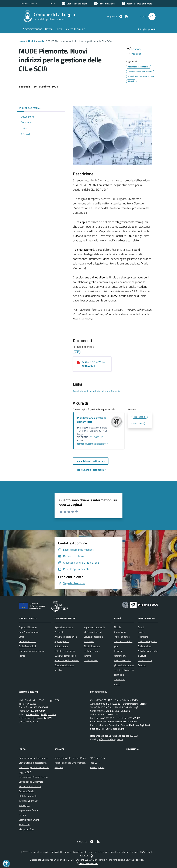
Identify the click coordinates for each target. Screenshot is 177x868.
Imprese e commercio (94, 627)
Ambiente (59, 632)
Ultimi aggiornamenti (29, 820)
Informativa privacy (28, 801)
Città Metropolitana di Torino (49, 19)
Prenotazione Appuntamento (33, 777)
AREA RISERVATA (87, 863)
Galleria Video (145, 646)
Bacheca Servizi (27, 791)
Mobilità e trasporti (93, 632)
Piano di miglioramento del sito (34, 767)
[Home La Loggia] (50, 16)
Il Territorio (143, 637)
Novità (32, 41)
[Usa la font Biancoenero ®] (74, 4)
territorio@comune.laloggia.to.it (93, 444)
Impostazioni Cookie (29, 810)
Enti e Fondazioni (27, 646)
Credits (22, 815)
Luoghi (141, 632)
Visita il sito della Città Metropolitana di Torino (77, 763)
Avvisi (41, 41)
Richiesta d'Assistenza (30, 786)
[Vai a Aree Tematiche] (104, 4)
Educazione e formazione (67, 660)
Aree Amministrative (29, 632)
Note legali (24, 805)
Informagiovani (97, 767)
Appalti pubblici (62, 641)
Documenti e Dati (27, 641)
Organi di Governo (28, 627)
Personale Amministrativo (32, 651)
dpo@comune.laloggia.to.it (110, 739)
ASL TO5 (59, 767)
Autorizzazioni (61, 646)
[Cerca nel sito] (152, 16)
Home (22, 41)
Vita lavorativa (91, 660)
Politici (22, 656)
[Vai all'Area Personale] (137, 4)
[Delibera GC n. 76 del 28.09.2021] (78, 362)
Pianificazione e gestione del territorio (92, 420)
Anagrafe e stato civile (66, 637)
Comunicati (120, 679)
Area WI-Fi (95, 763)
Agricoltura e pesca (64, 627)
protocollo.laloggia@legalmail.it (41, 714)
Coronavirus (120, 632)
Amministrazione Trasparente (33, 758)
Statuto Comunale (28, 796)
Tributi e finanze (122, 637)
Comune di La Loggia (54, 14)
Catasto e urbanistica (65, 651)
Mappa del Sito (26, 829)
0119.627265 (29, 704)
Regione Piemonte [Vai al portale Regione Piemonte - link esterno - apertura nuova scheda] (29, 3)
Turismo (87, 656)
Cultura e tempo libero (65, 656)
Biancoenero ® (100, 860)
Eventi (141, 627)
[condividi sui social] (134, 49)
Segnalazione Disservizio (31, 782)
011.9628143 (96, 437)
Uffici (21, 637)
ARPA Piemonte (98, 758)
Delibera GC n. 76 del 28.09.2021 (93, 364)
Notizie (118, 627)
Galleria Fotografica (147, 641)
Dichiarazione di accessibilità (33, 763)
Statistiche (24, 824)
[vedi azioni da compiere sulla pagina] (134, 54)
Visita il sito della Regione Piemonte (72, 758)
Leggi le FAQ (25, 772)
